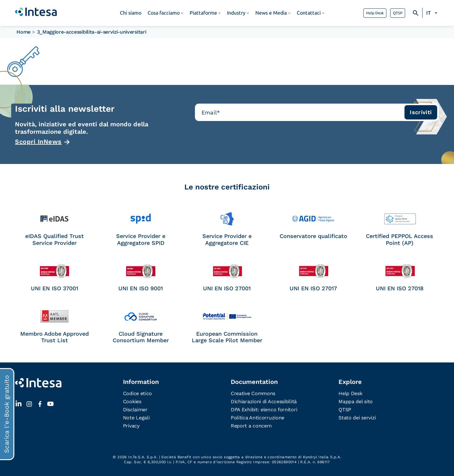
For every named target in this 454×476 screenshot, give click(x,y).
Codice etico (137, 393)
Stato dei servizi (357, 418)
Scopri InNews (38, 142)
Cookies (132, 401)
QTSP (398, 13)
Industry (236, 13)
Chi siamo (131, 13)
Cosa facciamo (164, 13)
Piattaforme (203, 13)
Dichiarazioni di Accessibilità (264, 401)
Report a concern (251, 426)
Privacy (131, 426)
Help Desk (375, 13)
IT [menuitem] (429, 13)
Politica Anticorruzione (258, 418)
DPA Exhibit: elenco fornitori (264, 410)
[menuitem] (433, 13)
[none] (433, 13)
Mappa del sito (356, 401)
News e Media (271, 13)
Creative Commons (253, 393)
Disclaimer (135, 410)
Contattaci (309, 13)
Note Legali (136, 418)
